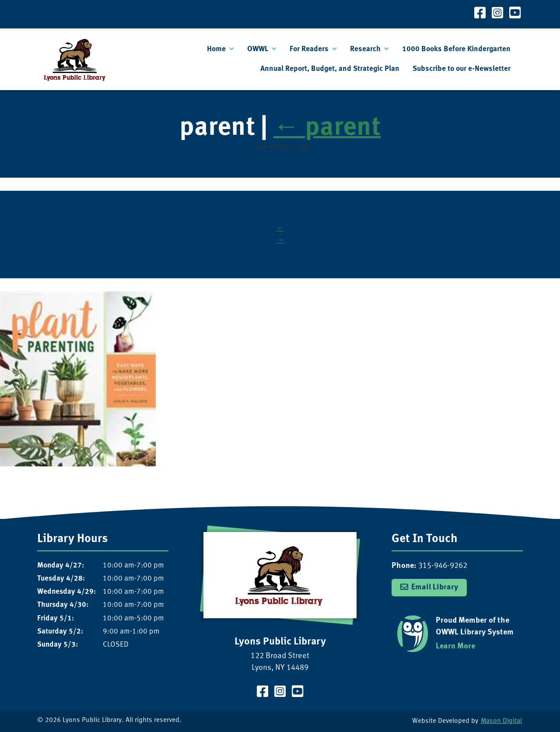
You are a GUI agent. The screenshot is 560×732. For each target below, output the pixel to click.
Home (216, 49)
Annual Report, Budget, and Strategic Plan (330, 69)
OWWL (258, 49)
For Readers (309, 49)
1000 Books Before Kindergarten (456, 49)
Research (365, 49)
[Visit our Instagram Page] (497, 14)
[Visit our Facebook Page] (480, 14)
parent (327, 128)
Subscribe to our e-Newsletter (462, 69)
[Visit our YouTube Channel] (515, 14)
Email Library (435, 587)
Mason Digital (501, 721)
